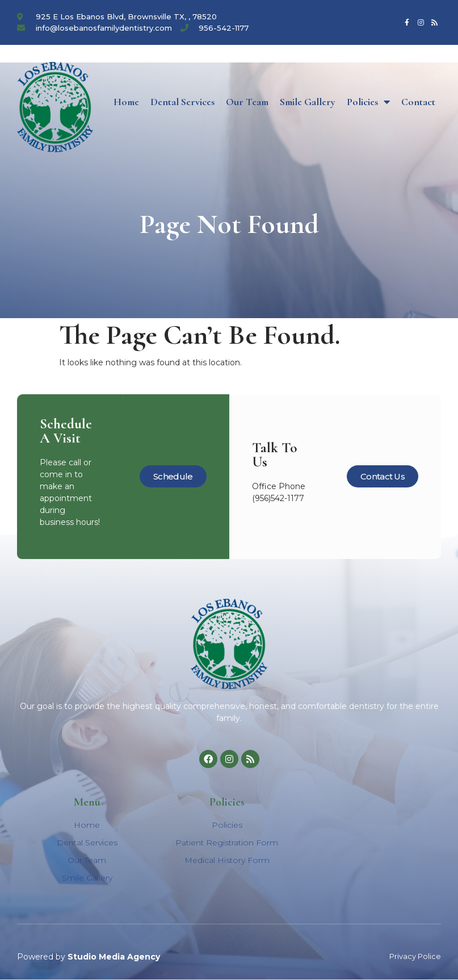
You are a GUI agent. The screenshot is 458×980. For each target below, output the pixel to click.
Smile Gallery (308, 102)
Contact (418, 102)
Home (126, 102)
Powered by (89, 957)
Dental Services (182, 102)
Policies (368, 102)
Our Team (247, 102)
